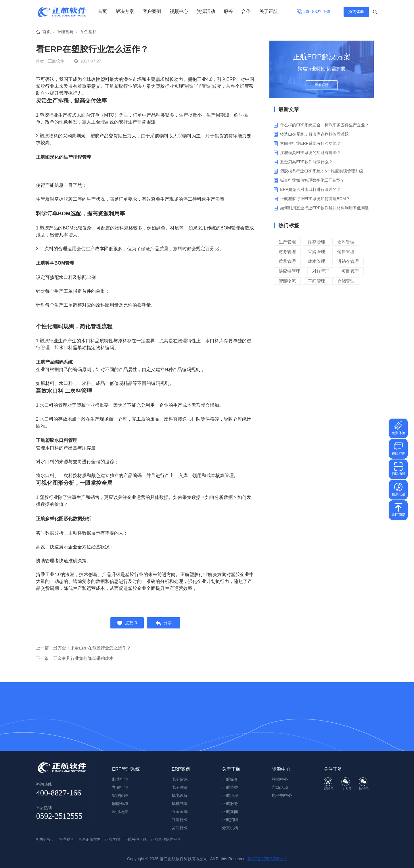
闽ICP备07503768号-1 (267, 859)
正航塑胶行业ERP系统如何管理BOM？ (315, 199)
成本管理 (317, 262)
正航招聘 (230, 820)
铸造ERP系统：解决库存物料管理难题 (314, 135)
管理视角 (66, 32)
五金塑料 (91, 32)
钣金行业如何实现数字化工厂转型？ (312, 181)
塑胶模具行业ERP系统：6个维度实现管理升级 (322, 172)
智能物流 (287, 281)
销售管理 (346, 252)
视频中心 (179, 11)
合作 (246, 11)
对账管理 (321, 272)
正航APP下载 (135, 839)
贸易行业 (180, 828)
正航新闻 (230, 812)
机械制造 (180, 804)
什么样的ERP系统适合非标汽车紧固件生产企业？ (324, 126)
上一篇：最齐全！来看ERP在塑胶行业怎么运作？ (84, 650)
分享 (165, 624)
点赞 (126, 624)
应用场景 (120, 812)
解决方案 (125, 11)
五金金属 (180, 812)
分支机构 (230, 828)
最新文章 (289, 110)
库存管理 (317, 242)
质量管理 (287, 262)
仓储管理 (346, 281)
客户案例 (152, 11)
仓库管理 (346, 242)
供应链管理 (289, 272)
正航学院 (112, 839)
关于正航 (269, 11)
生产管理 (287, 242)
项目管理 (350, 272)
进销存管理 (348, 262)
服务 (228, 11)
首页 (102, 11)
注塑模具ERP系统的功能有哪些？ (310, 153)
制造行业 (180, 820)
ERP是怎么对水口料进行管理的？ (310, 190)
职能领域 (120, 804)
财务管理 (287, 252)
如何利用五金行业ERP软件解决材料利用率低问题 (324, 208)
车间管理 (317, 281)
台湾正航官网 (89, 839)
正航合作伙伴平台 (166, 839)
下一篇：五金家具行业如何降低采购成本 (75, 660)
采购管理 (317, 252)
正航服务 (230, 804)
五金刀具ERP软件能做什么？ (306, 162)
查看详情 (322, 87)
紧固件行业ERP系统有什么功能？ (310, 144)
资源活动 (206, 11)
